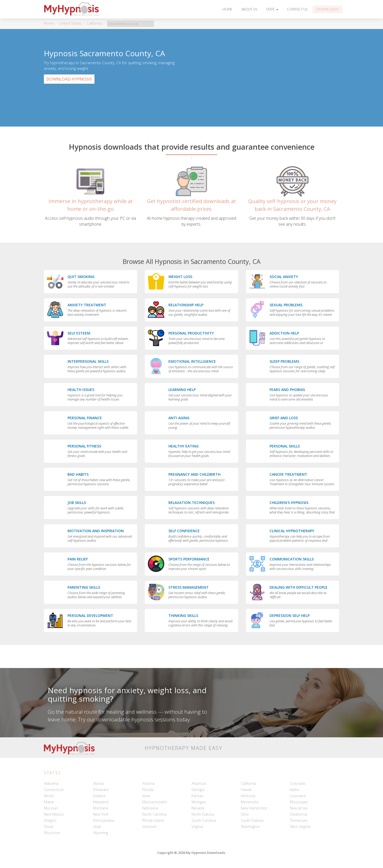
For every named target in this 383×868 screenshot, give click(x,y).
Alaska (98, 783)
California (94, 23)
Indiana (99, 796)
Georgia (198, 790)
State (272, 9)
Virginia (197, 827)
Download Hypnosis (69, 79)
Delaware (101, 790)
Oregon (50, 820)
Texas (49, 827)
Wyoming (101, 833)
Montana (101, 808)
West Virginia (300, 827)
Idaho (295, 790)
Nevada (198, 808)
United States (70, 23)
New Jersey (299, 808)
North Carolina (154, 814)
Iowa (146, 796)
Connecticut (54, 790)
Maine (49, 802)
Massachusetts (155, 802)
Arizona (148, 783)
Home (228, 9)
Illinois (49, 796)
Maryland (101, 802)
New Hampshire (254, 808)
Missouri (51, 808)
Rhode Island (153, 820)
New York (101, 814)
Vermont (149, 827)
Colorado (298, 783)
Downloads (327, 9)
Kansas (197, 796)
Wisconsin (52, 833)
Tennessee (299, 820)
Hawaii (246, 790)
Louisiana (298, 796)
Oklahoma (298, 814)
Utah (97, 827)
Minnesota (250, 802)
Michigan (199, 802)
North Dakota (203, 814)
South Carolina (204, 820)
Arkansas (199, 783)
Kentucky (248, 796)
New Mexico (54, 814)
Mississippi (299, 802)
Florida (148, 790)
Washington (250, 827)
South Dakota (252, 820)
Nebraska (150, 808)
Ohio (245, 814)
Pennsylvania (104, 820)
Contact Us (297, 9)
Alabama (51, 783)
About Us (249, 9)
